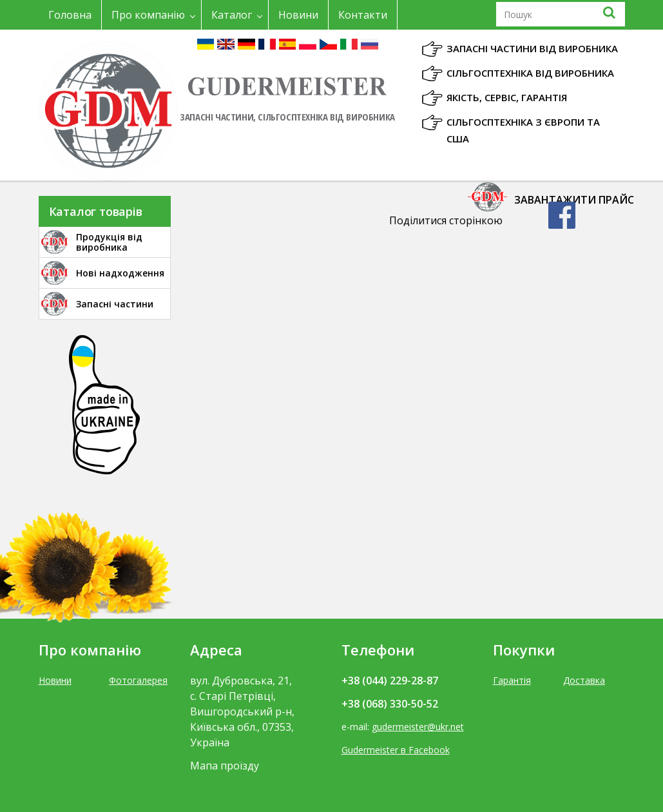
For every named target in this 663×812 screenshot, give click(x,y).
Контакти (363, 15)
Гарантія (512, 680)
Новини (298, 15)
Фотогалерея (138, 680)
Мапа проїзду (225, 766)
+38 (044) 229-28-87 (390, 681)
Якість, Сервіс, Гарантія (507, 97)
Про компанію (148, 15)
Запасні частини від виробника (532, 48)
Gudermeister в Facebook (396, 750)
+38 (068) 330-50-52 (390, 704)
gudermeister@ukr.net (418, 727)
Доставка (584, 680)
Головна (70, 15)
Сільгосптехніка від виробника (530, 73)
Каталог (232, 15)
